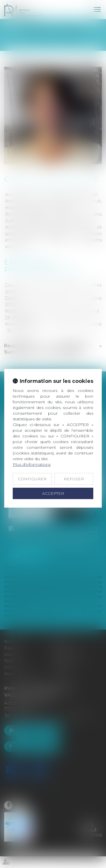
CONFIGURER (32, 479)
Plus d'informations (32, 464)
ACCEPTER (53, 493)
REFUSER (74, 479)
